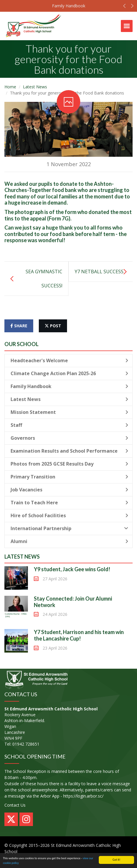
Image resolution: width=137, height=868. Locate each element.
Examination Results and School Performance (69, 451)
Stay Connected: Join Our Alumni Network (73, 602)
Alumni (69, 541)
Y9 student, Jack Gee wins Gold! (72, 569)
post (53, 326)
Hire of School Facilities (69, 515)
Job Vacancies (69, 490)
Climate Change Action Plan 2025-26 (69, 373)
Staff (69, 425)
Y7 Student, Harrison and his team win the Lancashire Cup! (79, 635)
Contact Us (15, 805)
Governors (69, 438)
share (19, 326)
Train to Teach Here (69, 503)
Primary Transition (69, 477)
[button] (125, 7)
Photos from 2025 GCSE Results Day (69, 464)
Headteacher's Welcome (69, 360)
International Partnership (69, 528)
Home (10, 87)
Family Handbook (69, 6)
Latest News (35, 87)
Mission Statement (69, 412)
